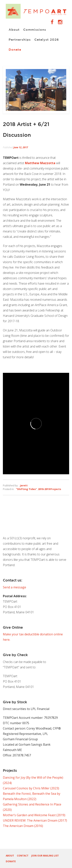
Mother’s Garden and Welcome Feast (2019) (34, 815)
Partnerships (20, 40)
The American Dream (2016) (23, 826)
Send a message (14, 587)
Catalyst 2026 (47, 40)
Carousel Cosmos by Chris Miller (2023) (31, 788)
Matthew (40, 163)
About (14, 30)
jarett (24, 485)
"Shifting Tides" (26, 489)
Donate (15, 50)
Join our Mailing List (45, 856)
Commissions (35, 30)
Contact (23, 856)
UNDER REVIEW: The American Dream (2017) (35, 820)
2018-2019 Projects (50, 489)
